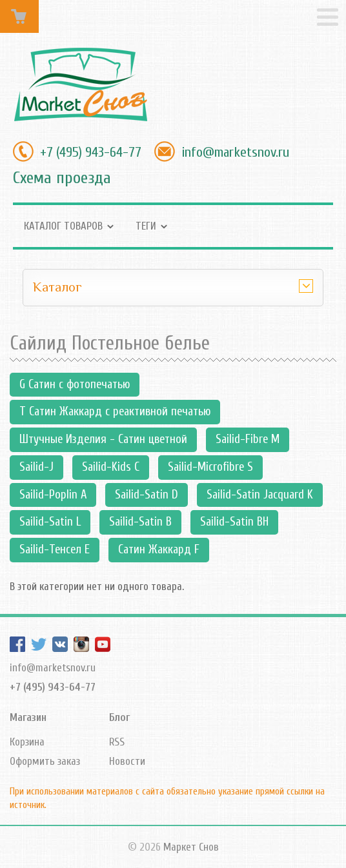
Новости (127, 761)
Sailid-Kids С (111, 467)
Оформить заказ (45, 761)
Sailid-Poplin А (53, 495)
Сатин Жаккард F (159, 549)
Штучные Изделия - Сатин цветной (103, 439)
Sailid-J (36, 467)
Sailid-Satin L (50, 522)
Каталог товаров (63, 226)
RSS (117, 742)
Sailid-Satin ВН (234, 522)
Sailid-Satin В (140, 522)
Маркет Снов (191, 847)
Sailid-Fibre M (248, 439)
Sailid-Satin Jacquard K (260, 495)
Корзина (27, 742)
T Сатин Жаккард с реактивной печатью (115, 411)
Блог (119, 717)
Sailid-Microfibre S (210, 467)
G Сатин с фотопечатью (75, 384)
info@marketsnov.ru (235, 152)
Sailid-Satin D (147, 495)
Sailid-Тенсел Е (55, 549)
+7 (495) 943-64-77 (91, 152)
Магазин (28, 717)
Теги (146, 226)
